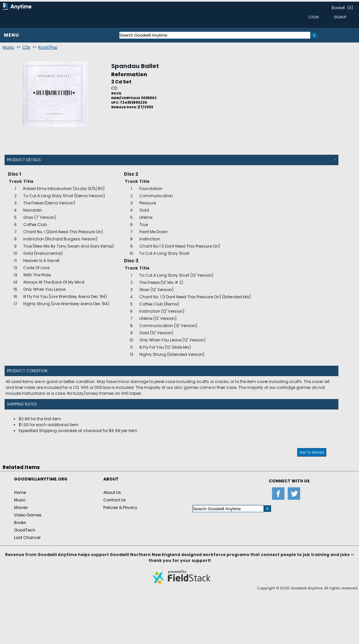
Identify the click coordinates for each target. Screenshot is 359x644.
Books (20, 522)
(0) (350, 8)
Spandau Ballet (135, 66)
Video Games (28, 515)
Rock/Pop (48, 47)
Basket (338, 8)
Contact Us (115, 500)
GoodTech (25, 530)
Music (9, 47)
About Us (112, 492)
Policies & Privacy (120, 507)
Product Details (24, 160)
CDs (26, 47)
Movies (21, 507)
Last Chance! (27, 538)
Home (20, 492)
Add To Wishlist (312, 452)
